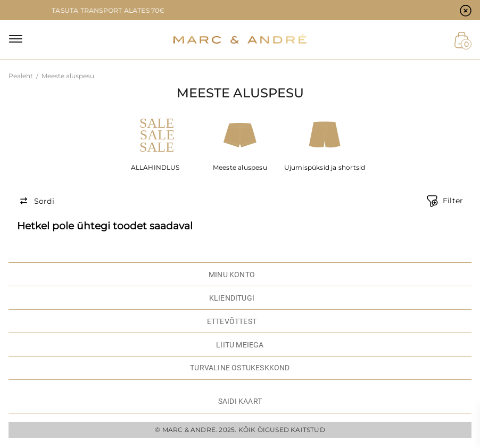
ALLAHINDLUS (155, 167)
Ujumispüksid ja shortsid (325, 167)
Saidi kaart (240, 401)
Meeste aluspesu (240, 167)
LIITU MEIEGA (240, 345)
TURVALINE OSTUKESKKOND (240, 368)
